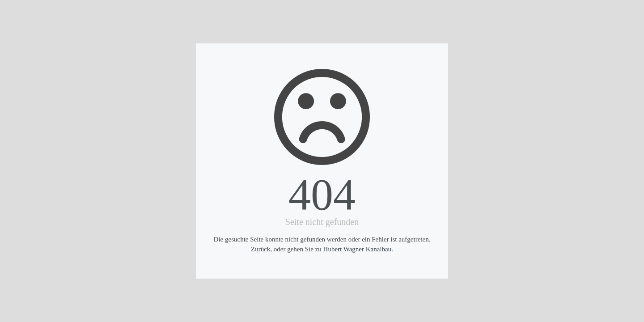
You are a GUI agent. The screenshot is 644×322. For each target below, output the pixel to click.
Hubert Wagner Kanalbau (358, 249)
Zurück (261, 249)
